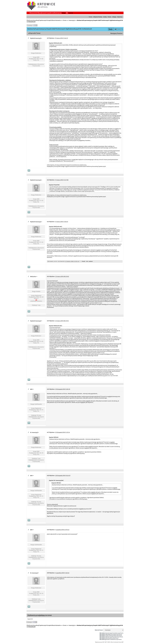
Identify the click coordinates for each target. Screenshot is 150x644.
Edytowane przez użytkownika (56, 262)
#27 (48, 433)
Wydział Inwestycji (36, 38)
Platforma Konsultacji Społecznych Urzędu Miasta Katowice (44, 20)
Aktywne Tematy (98, 17)
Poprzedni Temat (35, 33)
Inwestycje (72, 20)
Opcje (111, 29)
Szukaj (105, 17)
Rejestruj (71, 13)
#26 (48, 389)
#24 (48, 277)
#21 (48, 38)
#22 (48, 180)
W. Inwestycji (34, 433)
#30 (48, 573)
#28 (48, 476)
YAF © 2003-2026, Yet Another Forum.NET (114, 642)
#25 (48, 321)
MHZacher (33, 277)
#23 (48, 222)
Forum (91, 17)
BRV (31, 390)
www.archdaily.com (55, 123)
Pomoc (109, 17)
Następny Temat (116, 33)
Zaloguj (64, 13)
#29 (48, 530)
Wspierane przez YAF (100, 642)
